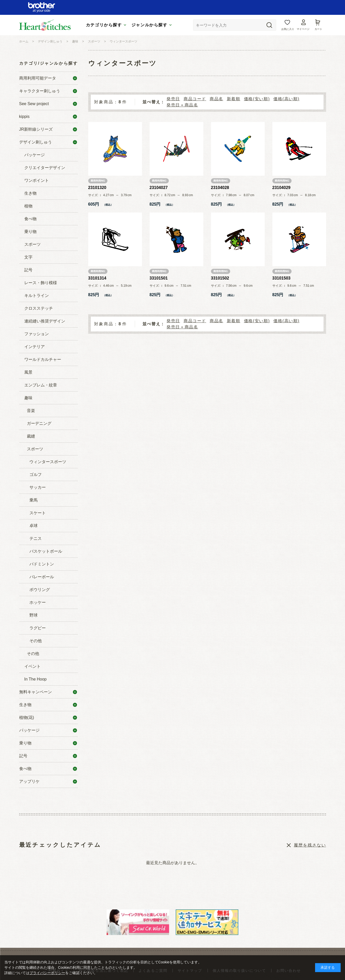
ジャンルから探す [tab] (149, 25)
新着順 (234, 99)
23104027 (159, 188)
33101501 (159, 278)
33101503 (281, 278)
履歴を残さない (310, 845)
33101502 (220, 278)
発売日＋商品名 (182, 105)
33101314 (97, 278)
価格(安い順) (257, 99)
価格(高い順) (286, 99)
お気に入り (288, 29)
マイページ (303, 29)
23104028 (220, 188)
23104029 (281, 188)
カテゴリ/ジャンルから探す (49, 63)
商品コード (195, 99)
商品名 (216, 99)
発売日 (173, 99)
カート (318, 29)
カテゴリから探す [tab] (104, 25)
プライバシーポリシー (47, 973)
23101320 (97, 188)
